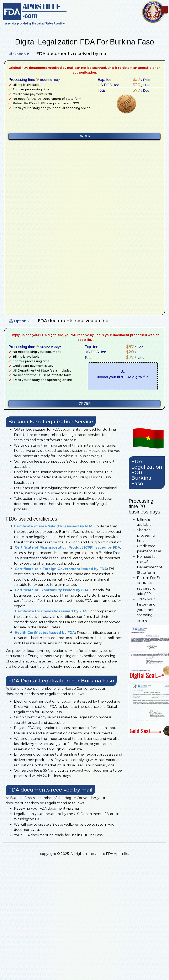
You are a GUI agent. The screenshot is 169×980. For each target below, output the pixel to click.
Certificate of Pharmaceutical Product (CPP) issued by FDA (67, 547)
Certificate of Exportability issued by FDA (52, 590)
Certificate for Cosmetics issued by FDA (50, 611)
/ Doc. (140, 79)
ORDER (84, 136)
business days (49, 79)
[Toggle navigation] (164, 10)
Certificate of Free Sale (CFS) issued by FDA (53, 526)
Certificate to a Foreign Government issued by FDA (61, 569)
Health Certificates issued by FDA (45, 633)
